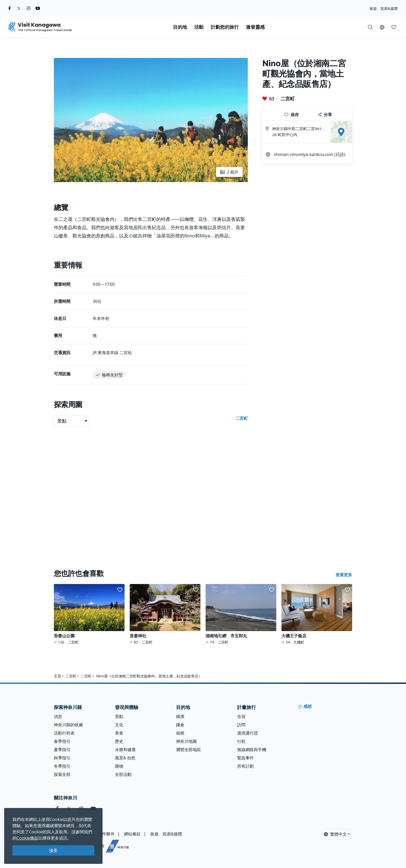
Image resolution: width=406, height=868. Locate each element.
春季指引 (62, 741)
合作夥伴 (106, 834)
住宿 (241, 716)
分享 (325, 115)
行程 (241, 741)
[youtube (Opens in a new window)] (38, 8)
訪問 (241, 725)
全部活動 (123, 774)
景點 (119, 716)
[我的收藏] (394, 27)
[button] (382, 27)
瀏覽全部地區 (189, 750)
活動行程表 (64, 733)
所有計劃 (245, 766)
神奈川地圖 (186, 741)
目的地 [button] (180, 27)
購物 (119, 766)
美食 (119, 733)
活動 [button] (199, 27)
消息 (58, 716)
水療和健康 (125, 750)
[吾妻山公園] (89, 614)
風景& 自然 (125, 758)
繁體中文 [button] (335, 834)
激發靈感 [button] (255, 27)
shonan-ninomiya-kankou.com (303, 154)
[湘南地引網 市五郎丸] (241, 614)
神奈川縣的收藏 (68, 725)
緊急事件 (245, 758)
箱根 (180, 733)
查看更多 (344, 575)
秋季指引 (62, 758)
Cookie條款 (27, 838)
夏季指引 (62, 750)
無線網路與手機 (252, 750)
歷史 (119, 741)
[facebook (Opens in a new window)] (10, 8)
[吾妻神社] (165, 614)
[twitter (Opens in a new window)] (19, 8)
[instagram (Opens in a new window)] (28, 8)
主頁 (57, 676)
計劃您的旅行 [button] (225, 27)
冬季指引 (62, 766)
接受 (53, 850)
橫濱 (180, 716)
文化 (119, 725)
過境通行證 (248, 733)
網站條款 (132, 834)
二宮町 (288, 99)
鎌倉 (180, 725)
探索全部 (62, 774)
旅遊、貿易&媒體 (384, 8)
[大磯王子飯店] (317, 614)
